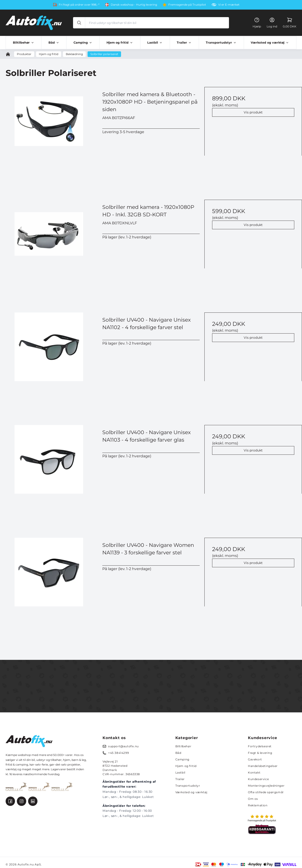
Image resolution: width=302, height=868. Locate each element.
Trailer (180, 779)
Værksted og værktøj (191, 792)
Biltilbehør (183, 746)
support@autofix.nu (123, 746)
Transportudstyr (188, 786)
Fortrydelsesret (260, 746)
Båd (178, 753)
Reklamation (258, 805)
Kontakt (254, 772)
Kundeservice (258, 779)
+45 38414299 (118, 753)
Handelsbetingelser (263, 766)
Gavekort (255, 759)
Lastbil (180, 772)
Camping (182, 759)
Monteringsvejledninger (266, 786)
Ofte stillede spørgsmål (266, 792)
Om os (253, 799)
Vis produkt (253, 112)
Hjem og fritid (186, 766)
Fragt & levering (260, 753)
